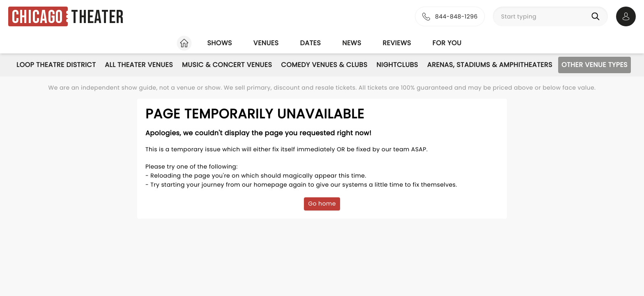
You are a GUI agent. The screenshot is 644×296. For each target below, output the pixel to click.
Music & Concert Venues (227, 65)
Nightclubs (397, 65)
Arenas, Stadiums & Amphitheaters (490, 65)
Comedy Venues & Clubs (324, 65)
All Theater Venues (139, 65)
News (352, 43)
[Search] (597, 16)
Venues (266, 43)
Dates (310, 43)
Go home (322, 203)
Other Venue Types (595, 65)
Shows (219, 43)
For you (447, 43)
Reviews (397, 43)
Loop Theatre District (56, 65)
